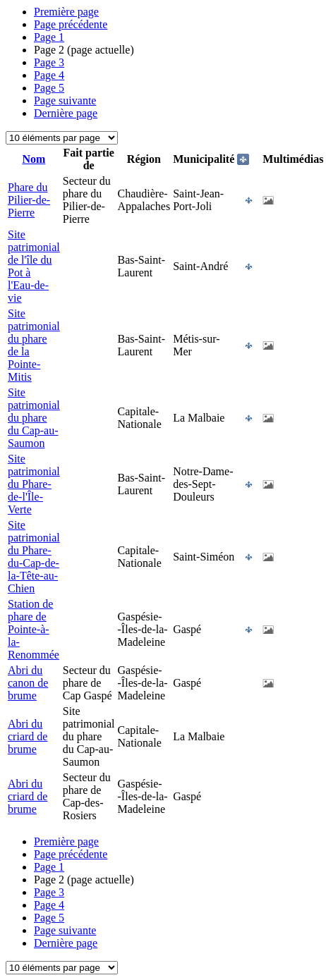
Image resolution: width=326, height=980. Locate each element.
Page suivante (65, 100)
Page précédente (71, 24)
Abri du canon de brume (28, 683)
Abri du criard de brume (28, 736)
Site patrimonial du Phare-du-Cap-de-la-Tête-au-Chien (34, 557)
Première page (66, 12)
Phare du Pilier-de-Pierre (29, 200)
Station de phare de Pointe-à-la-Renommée (34, 629)
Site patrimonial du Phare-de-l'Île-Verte (34, 484)
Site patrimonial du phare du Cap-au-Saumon (34, 418)
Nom (34, 159)
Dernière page (66, 113)
